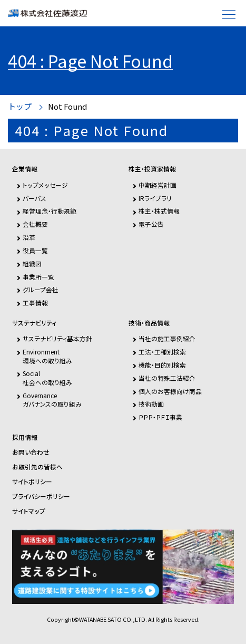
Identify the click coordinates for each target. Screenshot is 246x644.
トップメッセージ (45, 185)
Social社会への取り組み (47, 377)
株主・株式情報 (159, 211)
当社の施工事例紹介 (167, 338)
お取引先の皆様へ (37, 467)
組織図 (32, 263)
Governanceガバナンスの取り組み (52, 400)
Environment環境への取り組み (47, 356)
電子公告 (151, 224)
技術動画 (151, 404)
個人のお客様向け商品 (170, 391)
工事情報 (35, 302)
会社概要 (35, 224)
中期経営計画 (158, 185)
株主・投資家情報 (152, 169)
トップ (20, 107)
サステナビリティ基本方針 (57, 338)
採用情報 (25, 437)
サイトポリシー (32, 482)
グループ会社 (41, 289)
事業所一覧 (38, 277)
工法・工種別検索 (162, 352)
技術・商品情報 (149, 323)
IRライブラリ (155, 198)
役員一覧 (35, 250)
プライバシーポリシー (41, 496)
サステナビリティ (34, 323)
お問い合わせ (31, 452)
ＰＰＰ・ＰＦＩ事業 (160, 417)
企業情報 (25, 169)
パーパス (35, 198)
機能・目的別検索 (162, 365)
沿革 (29, 237)
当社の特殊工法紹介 (167, 378)
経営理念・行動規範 (50, 211)
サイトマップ (29, 511)
